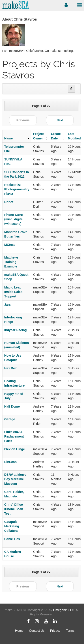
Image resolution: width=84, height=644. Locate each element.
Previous (23, 120)
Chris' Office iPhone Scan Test (14, 509)
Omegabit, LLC (64, 610)
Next (60, 120)
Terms (70, 631)
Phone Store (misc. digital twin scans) (14, 219)
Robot (9, 202)
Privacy (55, 631)
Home (19, 631)
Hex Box (11, 368)
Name (9, 138)
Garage (10, 419)
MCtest (10, 245)
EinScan (10, 462)
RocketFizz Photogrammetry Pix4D (17, 189)
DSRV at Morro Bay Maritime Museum (15, 479)
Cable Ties (12, 539)
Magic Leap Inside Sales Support (13, 292)
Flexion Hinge (15, 449)
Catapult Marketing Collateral (12, 526)
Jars (8, 305)
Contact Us (37, 631)
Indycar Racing (15, 330)
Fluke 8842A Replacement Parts (14, 436)
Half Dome (12, 406)
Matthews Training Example (11, 262)
